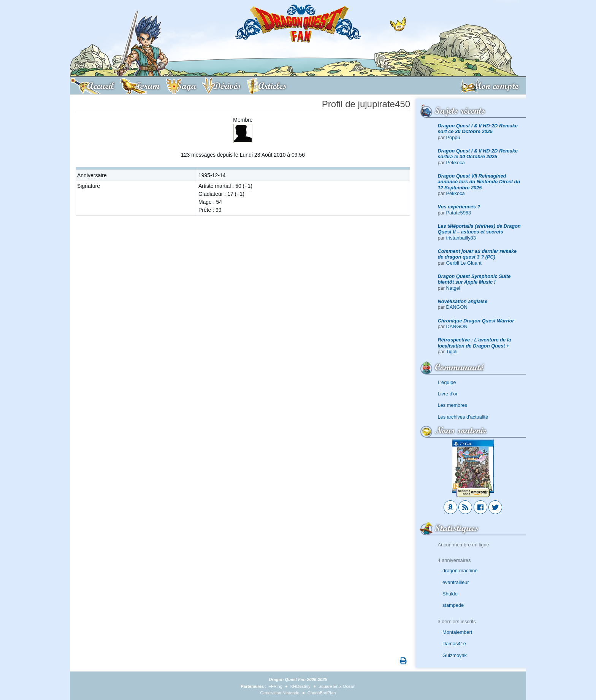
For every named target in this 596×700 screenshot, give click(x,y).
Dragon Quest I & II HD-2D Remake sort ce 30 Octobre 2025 (478, 129)
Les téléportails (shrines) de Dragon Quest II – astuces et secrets (479, 229)
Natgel (453, 288)
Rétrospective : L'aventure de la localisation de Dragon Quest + (475, 343)
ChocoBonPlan (322, 693)
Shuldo (450, 594)
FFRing (275, 686)
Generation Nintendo (280, 693)
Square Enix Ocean (337, 686)
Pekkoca (456, 163)
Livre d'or (448, 394)
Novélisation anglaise (463, 301)
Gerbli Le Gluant (464, 263)
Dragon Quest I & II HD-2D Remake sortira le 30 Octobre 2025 (478, 154)
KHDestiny (300, 686)
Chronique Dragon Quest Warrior (476, 321)
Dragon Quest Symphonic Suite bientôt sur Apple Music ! (474, 279)
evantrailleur (456, 582)
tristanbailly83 (461, 238)
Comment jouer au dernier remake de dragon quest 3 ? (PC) (477, 254)
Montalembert (457, 632)
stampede (453, 605)
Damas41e (454, 644)
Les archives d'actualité (463, 417)
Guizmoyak (455, 655)
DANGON (457, 307)
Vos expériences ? (459, 207)
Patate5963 (459, 213)
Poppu (453, 137)
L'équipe (447, 382)
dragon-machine (460, 571)
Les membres (453, 405)
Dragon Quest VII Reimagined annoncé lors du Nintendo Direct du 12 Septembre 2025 (479, 182)
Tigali (452, 352)
